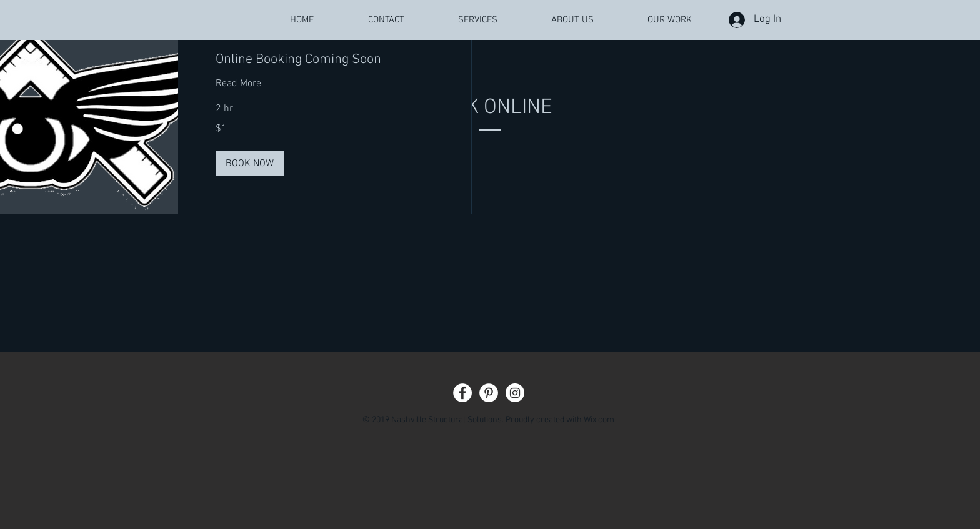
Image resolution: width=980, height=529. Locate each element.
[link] (325, 60)
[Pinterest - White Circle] (489, 393)
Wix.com (599, 420)
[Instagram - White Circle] (515, 393)
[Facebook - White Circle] (462, 393)
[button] (250, 164)
